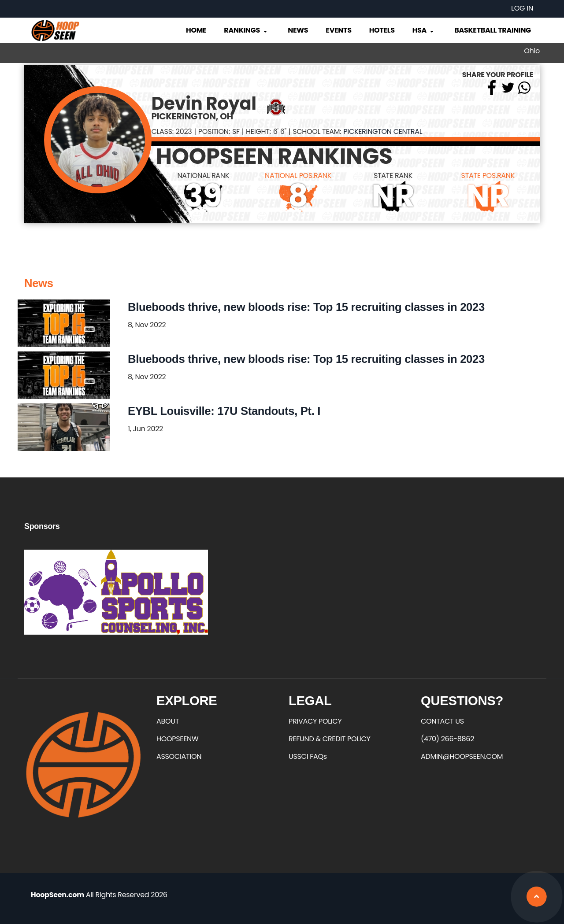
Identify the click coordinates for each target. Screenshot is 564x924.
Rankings (246, 30)
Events (338, 30)
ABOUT (168, 721)
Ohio (532, 51)
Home (196, 30)
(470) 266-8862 (447, 739)
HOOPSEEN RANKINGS (274, 156)
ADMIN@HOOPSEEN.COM (462, 756)
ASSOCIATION (179, 756)
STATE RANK (393, 176)
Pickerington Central (383, 131)
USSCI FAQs (308, 756)
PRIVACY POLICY (315, 721)
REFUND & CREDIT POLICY (330, 739)
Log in (522, 8)
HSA (424, 30)
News (298, 30)
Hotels (382, 30)
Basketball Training (493, 30)
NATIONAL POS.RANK (298, 176)
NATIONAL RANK (203, 176)
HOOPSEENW (177, 739)
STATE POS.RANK (488, 176)
